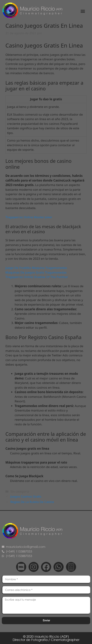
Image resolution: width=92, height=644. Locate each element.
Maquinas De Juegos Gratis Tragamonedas (36, 272)
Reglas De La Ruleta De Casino (32, 502)
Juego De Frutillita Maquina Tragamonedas (36, 268)
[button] (83, 11)
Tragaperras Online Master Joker (29, 217)
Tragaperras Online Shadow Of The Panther (37, 277)
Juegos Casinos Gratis (26, 496)
